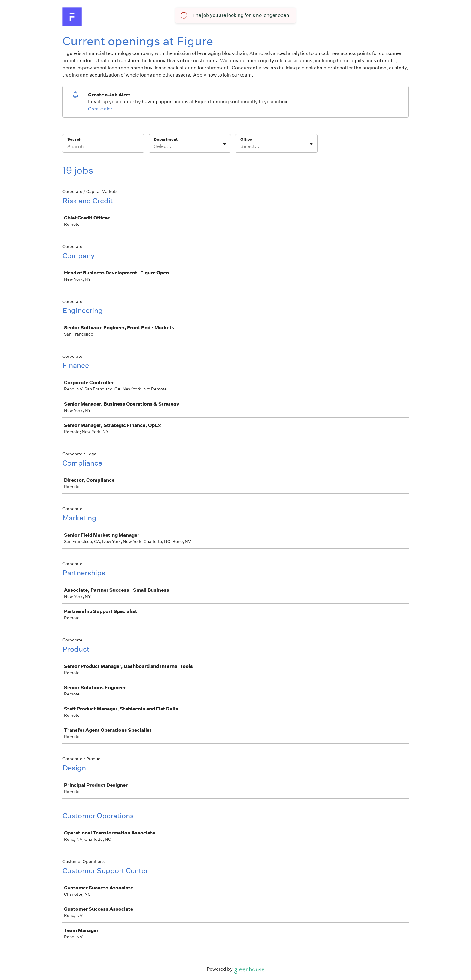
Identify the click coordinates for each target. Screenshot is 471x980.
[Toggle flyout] (225, 144)
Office (246, 139)
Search (74, 139)
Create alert (101, 109)
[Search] (103, 147)
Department (166, 139)
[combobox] (154, 146)
